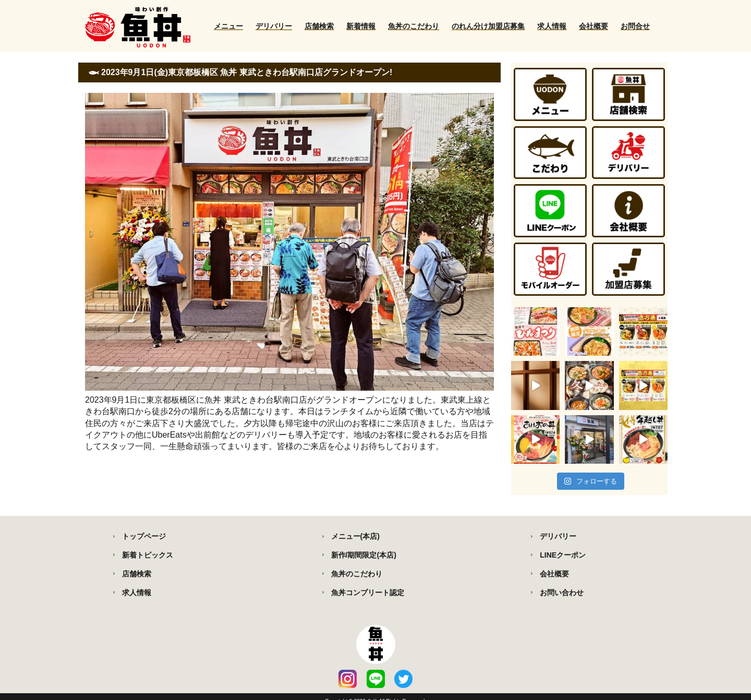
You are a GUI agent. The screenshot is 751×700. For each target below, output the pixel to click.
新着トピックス (148, 555)
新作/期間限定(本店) (364, 555)
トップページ (144, 536)
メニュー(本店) (355, 536)
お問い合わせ (562, 593)
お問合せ (635, 26)
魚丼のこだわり (414, 26)
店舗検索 (319, 26)
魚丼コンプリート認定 (368, 593)
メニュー (228, 26)
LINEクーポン (563, 555)
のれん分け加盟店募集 (488, 26)
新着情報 (361, 26)
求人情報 (552, 26)
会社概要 (593, 26)
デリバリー (274, 26)
